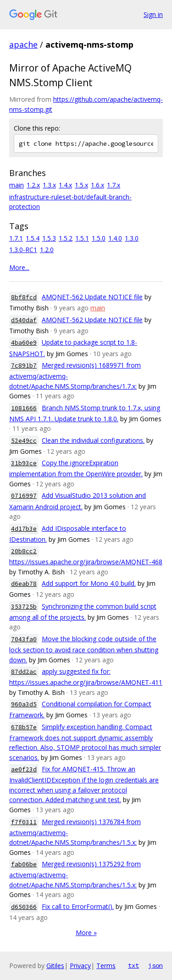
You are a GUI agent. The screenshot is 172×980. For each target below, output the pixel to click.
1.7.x (114, 185)
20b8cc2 (24, 551)
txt (133, 965)
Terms (106, 966)
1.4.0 (115, 238)
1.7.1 (16, 238)
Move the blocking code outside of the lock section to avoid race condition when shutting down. (84, 649)
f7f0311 (24, 822)
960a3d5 (24, 704)
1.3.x (49, 185)
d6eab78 (24, 584)
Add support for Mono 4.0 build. (89, 583)
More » (86, 933)
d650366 (24, 907)
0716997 (24, 496)
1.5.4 (33, 238)
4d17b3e (24, 529)
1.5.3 (49, 238)
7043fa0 (24, 639)
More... (19, 267)
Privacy (80, 966)
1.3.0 (132, 238)
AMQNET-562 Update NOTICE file (92, 297)
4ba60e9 (24, 343)
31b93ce (24, 463)
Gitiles (55, 966)
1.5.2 (66, 238)
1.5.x (81, 185)
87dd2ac (24, 672)
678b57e (24, 727)
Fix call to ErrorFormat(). (78, 906)
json (155, 965)
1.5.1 (82, 238)
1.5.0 (99, 238)
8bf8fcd (24, 297)
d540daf (24, 320)
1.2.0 (47, 250)
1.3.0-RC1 (23, 250)
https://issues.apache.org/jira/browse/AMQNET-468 (86, 562)
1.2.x (33, 185)
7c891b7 (24, 366)
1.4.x (65, 185)
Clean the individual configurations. (93, 440)
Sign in (153, 14)
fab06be (24, 864)
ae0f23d (24, 769)
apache (23, 44)
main (17, 185)
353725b (24, 607)
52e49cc (24, 441)
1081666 (24, 408)
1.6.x (97, 185)
